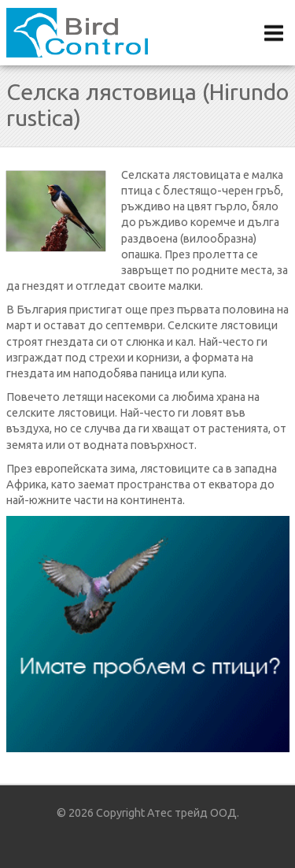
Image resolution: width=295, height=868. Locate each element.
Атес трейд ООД (192, 813)
